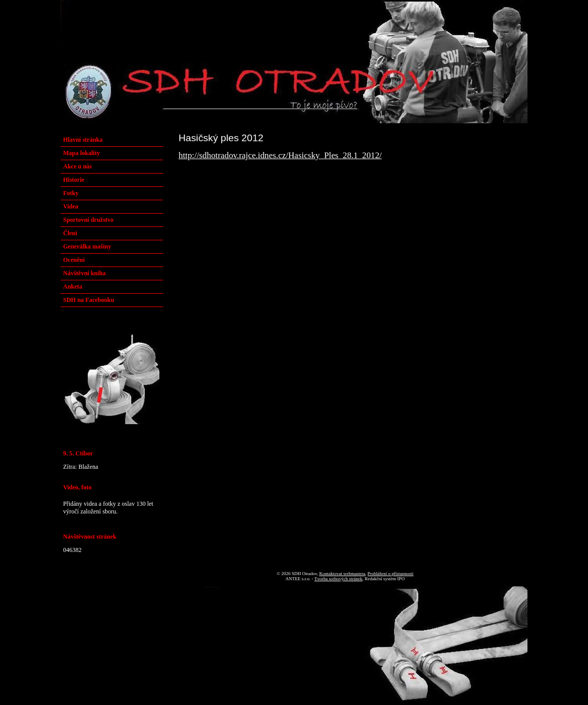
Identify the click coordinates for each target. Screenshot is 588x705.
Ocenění (74, 260)
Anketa (73, 287)
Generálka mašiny (87, 246)
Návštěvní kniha (84, 273)
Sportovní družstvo (88, 220)
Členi (70, 233)
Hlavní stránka (83, 140)
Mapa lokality (82, 153)
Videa (71, 206)
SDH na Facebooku (89, 300)
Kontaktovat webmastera (342, 574)
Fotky (71, 193)
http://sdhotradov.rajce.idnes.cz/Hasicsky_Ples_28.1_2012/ (280, 155)
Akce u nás (77, 166)
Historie (74, 180)
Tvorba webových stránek (338, 579)
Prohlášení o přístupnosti (390, 574)
